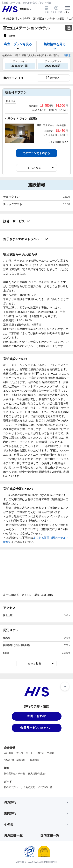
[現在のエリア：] (26, 9)
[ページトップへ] (65, 686)
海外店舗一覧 (13, 836)
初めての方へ (11, 787)
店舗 (47, 9)
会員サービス (56, 9)
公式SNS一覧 (45, 787)
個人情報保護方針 (37, 774)
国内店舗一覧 (50, 836)
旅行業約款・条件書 (14, 774)
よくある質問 (28, 787)
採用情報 (35, 760)
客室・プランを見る (18, 46)
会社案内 (9, 753)
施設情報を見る (55, 46)
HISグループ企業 (45, 753)
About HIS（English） (15, 760)
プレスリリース (25, 753)
